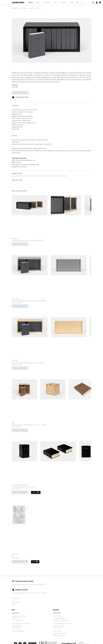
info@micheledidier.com (18, 631)
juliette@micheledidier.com (60, 633)
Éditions (31, 3)
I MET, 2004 (38, 8)
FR (79, 3)
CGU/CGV (14, 600)
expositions (48, 3)
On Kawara (31, 8)
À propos (73, 3)
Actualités (64, 3)
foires (56, 3)
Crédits (14, 604)
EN (82, 3)
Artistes (39, 3)
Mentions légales (16, 602)
